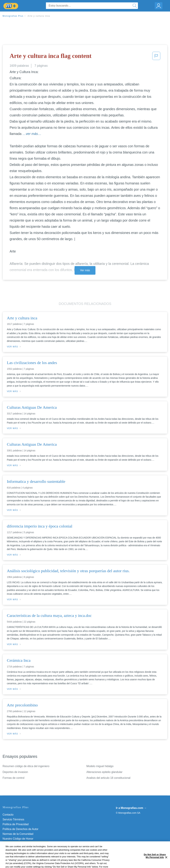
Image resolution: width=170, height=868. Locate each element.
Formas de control (13, 778)
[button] (156, 57)
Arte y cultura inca (39, 16)
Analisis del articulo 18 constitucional (108, 778)
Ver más (85, 270)
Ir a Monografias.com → (131, 808)
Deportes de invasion (15, 772)
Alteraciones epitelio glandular (104, 772)
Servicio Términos (13, 819)
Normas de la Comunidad (18, 834)
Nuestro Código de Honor (18, 839)
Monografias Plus (13, 16)
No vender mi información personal (24, 844)
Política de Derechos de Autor (20, 829)
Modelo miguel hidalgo (100, 766)
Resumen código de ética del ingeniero (26, 766)
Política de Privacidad (16, 824)
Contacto (8, 815)
